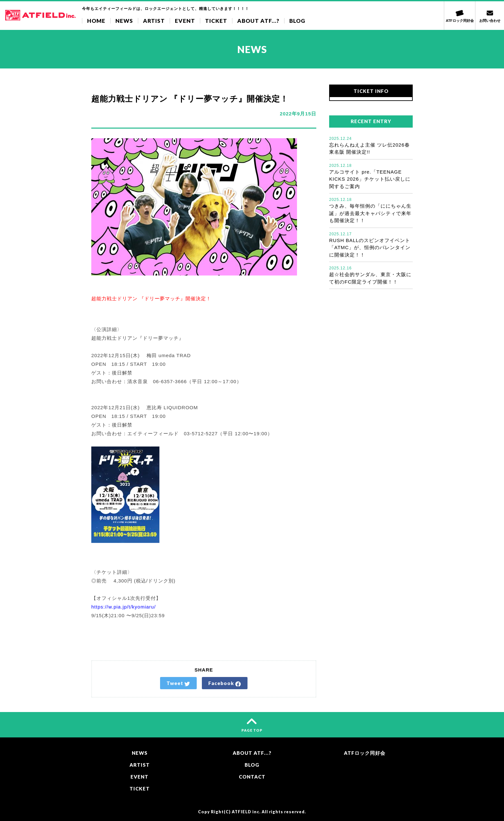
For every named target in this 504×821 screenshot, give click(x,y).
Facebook (225, 683)
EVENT (185, 21)
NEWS (124, 21)
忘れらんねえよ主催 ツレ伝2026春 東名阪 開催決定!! (371, 145)
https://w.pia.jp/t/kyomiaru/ (124, 607)
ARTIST (154, 21)
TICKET (216, 21)
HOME (96, 21)
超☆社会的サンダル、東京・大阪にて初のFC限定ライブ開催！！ (371, 275)
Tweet (178, 683)
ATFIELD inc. (246, 812)
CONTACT (252, 777)
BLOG (297, 21)
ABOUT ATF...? (258, 21)
